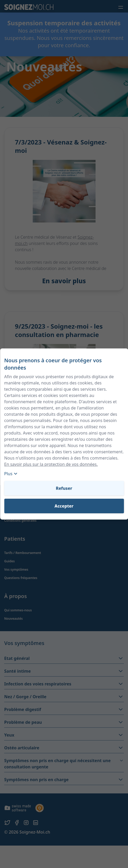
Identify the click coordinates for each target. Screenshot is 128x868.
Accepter (64, 506)
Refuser (64, 488)
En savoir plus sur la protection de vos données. (51, 464)
